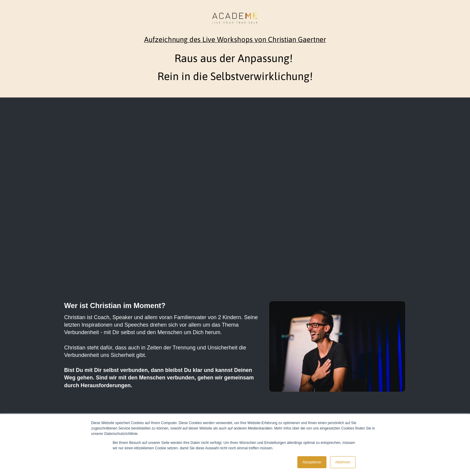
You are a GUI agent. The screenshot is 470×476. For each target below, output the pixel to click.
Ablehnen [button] (343, 462)
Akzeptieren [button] (312, 462)
